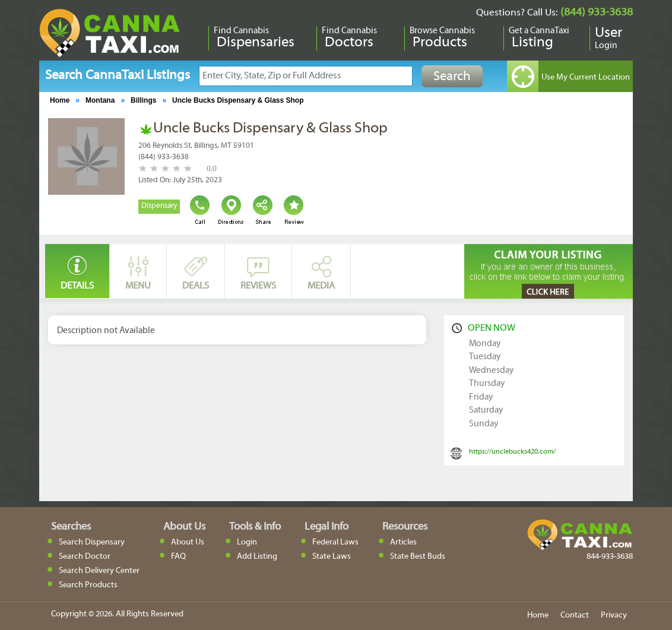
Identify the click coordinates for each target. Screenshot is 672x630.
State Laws (332, 557)
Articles (403, 542)
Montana (100, 100)
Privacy (614, 615)
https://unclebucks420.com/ (512, 452)
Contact (575, 615)
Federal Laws (335, 542)
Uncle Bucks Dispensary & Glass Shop (238, 100)
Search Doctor (85, 557)
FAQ (178, 557)
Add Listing (257, 557)
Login (247, 542)
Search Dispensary (92, 542)
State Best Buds (418, 557)
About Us (188, 542)
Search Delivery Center (99, 571)
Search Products (88, 585)
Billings (143, 100)
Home (60, 100)
